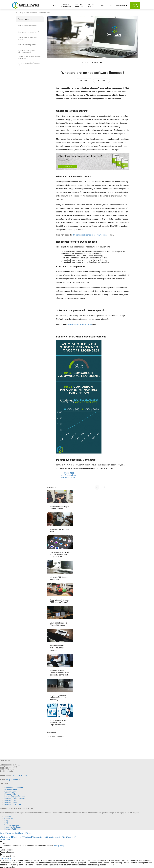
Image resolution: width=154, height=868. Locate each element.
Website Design (39, 837)
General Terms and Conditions (12, 833)
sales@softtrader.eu (68, 475)
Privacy (28, 833)
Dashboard (16, 837)
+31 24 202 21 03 (67, 473)
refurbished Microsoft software (80, 324)
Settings (26, 837)
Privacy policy (59, 846)
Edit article (5, 837)
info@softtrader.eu (13, 780)
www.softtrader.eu (68, 477)
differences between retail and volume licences (91, 235)
